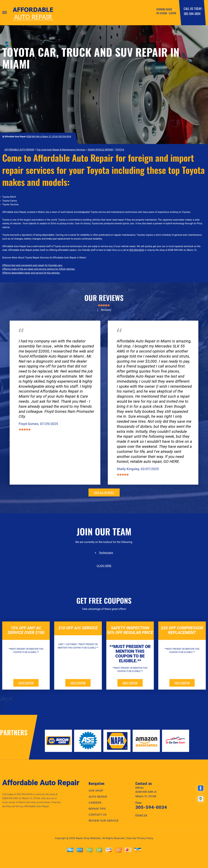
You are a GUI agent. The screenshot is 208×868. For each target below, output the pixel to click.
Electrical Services (28, 337)
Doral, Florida (51, 337)
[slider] (104, 305)
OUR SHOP (96, 791)
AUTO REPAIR (98, 797)
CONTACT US (98, 815)
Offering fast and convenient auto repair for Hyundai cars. (32, 265)
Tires (119, 337)
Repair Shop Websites (88, 838)
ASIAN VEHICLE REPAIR (100, 150)
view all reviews (104, 492)
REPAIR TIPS (97, 809)
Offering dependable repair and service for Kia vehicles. (31, 273)
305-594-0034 (192, 14)
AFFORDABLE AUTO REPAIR (19, 150)
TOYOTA (120, 150)
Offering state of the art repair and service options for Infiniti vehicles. (39, 269)
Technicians (106, 553)
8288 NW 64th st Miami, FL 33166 (42, 137)
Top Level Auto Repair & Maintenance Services (61, 150)
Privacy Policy (145, 838)
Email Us (141, 815)
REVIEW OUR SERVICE (104, 821)
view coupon (26, 683)
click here (104, 566)
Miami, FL (133, 337)
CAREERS (95, 803)
